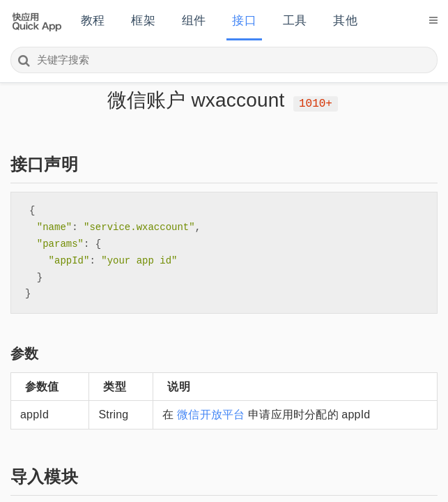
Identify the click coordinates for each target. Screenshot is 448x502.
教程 (93, 21)
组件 (194, 21)
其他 (345, 21)
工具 (295, 21)
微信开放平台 (211, 414)
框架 (143, 21)
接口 (244, 21)
